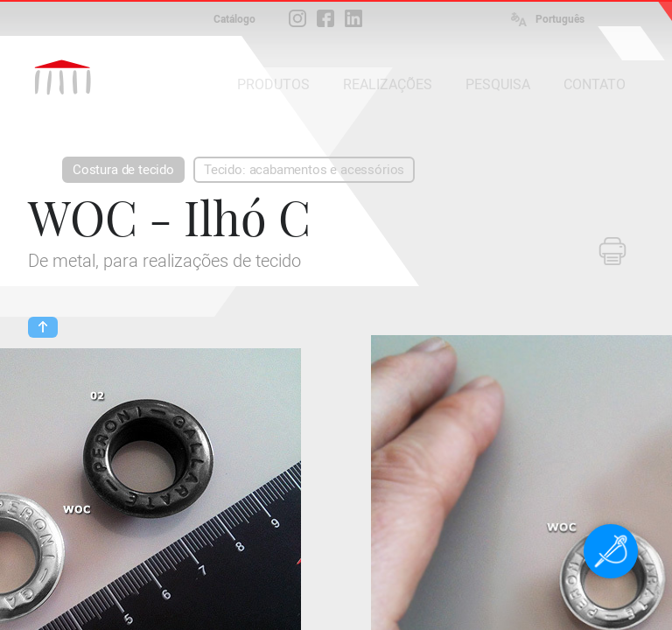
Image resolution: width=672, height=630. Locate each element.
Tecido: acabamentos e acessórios (304, 170)
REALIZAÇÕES (388, 84)
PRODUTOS (273, 84)
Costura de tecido (123, 170)
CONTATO (595, 84)
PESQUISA (498, 84)
